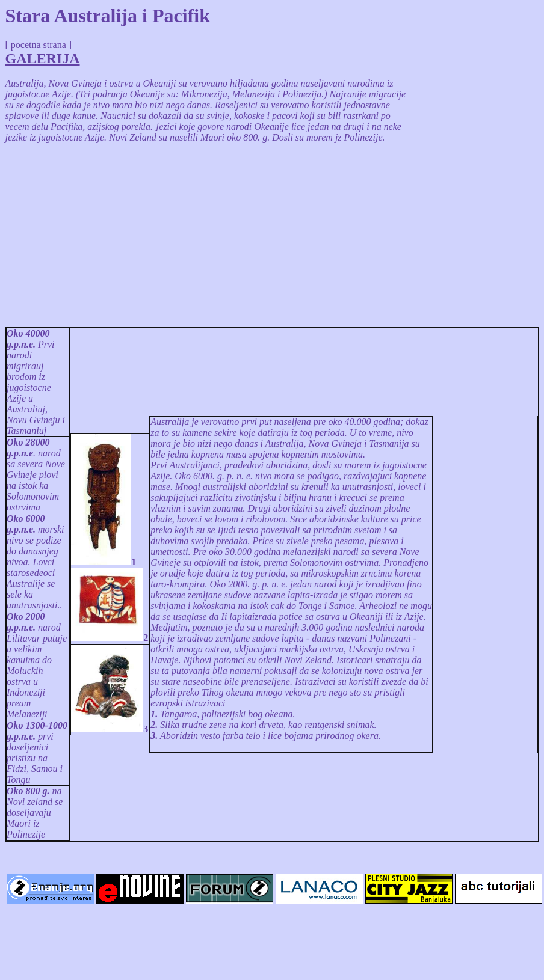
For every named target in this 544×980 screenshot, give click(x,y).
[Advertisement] (208, 237)
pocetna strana (39, 45)
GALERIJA (43, 58)
